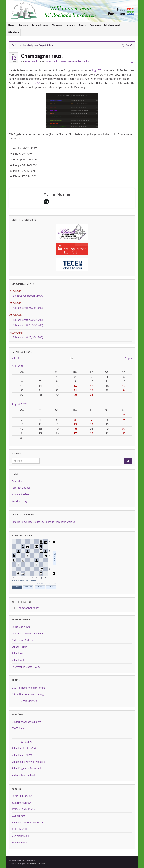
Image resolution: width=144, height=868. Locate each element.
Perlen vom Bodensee (23, 640)
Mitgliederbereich (113, 25)
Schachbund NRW (22, 755)
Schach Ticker (19, 647)
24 (92, 390)
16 (75, 386)
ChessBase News (21, 627)
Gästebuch (13, 32)
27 (75, 433)
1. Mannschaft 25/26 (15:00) (28, 320)
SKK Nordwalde (20, 836)
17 (92, 386)
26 (124, 390)
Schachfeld (18, 653)
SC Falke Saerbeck (21, 803)
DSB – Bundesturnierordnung (28, 694)
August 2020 (19, 404)
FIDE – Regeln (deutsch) (25, 701)
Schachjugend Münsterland (26, 768)
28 (92, 433)
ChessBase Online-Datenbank (28, 633)
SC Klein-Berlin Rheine (24, 809)
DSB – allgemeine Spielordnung (28, 688)
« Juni (15, 358)
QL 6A (125, 45)
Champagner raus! (28, 608)
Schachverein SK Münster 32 (27, 823)
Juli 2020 (17, 366)
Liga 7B (97, 70)
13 (75, 424)
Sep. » (129, 358)
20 (75, 429)
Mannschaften (40, 25)
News (11, 25)
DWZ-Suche (18, 728)
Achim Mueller (32, 61)
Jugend (71, 25)
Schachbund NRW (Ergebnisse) (28, 762)
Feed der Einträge (21, 488)
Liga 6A (36, 83)
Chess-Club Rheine (22, 796)
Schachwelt (18, 660)
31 (92, 395)
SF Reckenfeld (19, 829)
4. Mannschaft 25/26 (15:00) (28, 308)
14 (92, 424)
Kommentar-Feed (21, 494)
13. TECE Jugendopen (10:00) (28, 296)
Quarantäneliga (74, 61)
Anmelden (17, 481)
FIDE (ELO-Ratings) (22, 742)
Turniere (57, 25)
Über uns (23, 25)
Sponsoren (95, 25)
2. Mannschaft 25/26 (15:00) (28, 337)
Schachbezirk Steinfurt (24, 748)
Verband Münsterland (23, 775)
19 (124, 386)
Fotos (83, 25)
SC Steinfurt (18, 816)
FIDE (14, 735)
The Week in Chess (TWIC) (26, 667)
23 (75, 390)
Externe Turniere (52, 61)
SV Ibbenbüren (20, 843)
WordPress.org (19, 501)
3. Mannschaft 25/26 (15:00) (28, 325)
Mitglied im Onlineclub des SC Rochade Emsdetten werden (43, 522)
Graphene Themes (37, 864)
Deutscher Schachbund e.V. (26, 722)
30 (75, 395)
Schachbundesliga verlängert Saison (34, 45)
